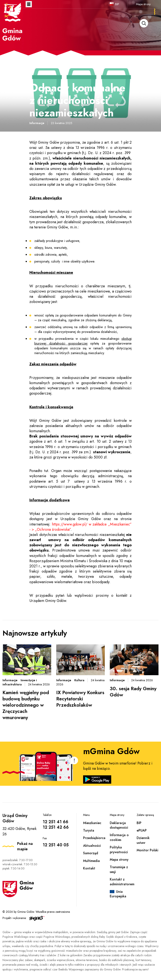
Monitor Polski (147, 850)
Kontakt (89, 868)
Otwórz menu (29, 4)
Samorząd (91, 853)
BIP (117, 4)
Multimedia (91, 861)
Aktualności (92, 846)
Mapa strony (143, 4)
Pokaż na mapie (25, 846)
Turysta (89, 830)
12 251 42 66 (56, 827)
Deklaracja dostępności (119, 825)
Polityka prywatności (119, 850)
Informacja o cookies (119, 837)
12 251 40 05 (56, 845)
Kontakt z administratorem (122, 882)
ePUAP (142, 830)
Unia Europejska (118, 894)
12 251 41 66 (56, 822)
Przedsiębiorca (94, 838)
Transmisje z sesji (119, 869)
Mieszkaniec (92, 823)
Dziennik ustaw (143, 840)
